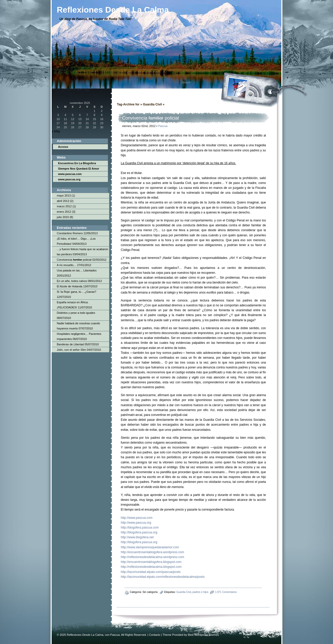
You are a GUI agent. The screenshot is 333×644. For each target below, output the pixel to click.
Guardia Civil (184, 592)
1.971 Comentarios (226, 592)
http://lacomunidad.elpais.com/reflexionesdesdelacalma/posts (163, 577)
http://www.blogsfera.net (137, 537)
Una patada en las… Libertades (77, 270)
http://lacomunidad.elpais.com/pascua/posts (151, 572)
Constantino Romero (70, 233)
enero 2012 (64, 212)
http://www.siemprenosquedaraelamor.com (150, 547)
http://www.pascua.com (137, 518)
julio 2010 (63, 217)
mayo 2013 (64, 196)
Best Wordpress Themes (203, 635)
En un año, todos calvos (72, 281)
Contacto (155, 635)
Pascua (163, 126)
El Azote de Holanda (70, 286)
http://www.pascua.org (136, 523)
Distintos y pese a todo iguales (76, 313)
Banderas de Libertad (70, 344)
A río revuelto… (67, 265)
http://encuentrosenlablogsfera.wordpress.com (152, 552)
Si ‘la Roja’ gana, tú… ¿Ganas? (77, 292)
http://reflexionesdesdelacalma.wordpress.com (152, 557)
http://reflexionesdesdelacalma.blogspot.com (151, 567)
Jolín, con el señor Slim (71, 350)
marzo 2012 (64, 206)
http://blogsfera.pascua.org (139, 532)
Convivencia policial (74, 260)
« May (56, 131)
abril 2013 (63, 201)
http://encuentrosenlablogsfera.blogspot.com (151, 562)
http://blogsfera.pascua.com (140, 528)
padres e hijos (200, 592)
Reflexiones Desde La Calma (85, 635)
